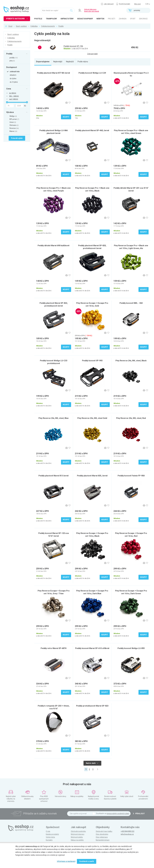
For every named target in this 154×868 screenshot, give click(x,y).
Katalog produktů (52, 834)
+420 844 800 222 (127, 831)
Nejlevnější (58, 62)
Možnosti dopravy (78, 834)
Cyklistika (34, 26)
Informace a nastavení (66, 861)
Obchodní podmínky (78, 831)
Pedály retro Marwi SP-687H (54, 648)
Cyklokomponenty (48, 26)
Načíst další (92, 763)
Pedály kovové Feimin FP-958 (131, 476)
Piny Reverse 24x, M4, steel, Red (131, 418)
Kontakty (49, 840)
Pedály (61, 26)
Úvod (10, 26)
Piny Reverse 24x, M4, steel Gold (92, 418)
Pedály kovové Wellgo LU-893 (131, 648)
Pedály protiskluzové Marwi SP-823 (92, 706)
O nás (48, 831)
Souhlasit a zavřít (87, 861)
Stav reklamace (102, 837)
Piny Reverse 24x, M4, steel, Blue (54, 418)
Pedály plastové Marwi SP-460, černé (92, 130)
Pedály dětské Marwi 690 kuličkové (54, 246)
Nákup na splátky (77, 840)
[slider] (7, 102)
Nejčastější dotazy (103, 840)
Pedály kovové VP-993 (92, 361)
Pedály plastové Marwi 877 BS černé (54, 73)
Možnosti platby (77, 837)
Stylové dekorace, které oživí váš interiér (92, 10)
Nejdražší (70, 62)
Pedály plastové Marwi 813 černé (54, 476)
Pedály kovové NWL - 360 (131, 303)
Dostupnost (12, 67)
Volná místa (50, 837)
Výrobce (10, 112)
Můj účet (138, 4)
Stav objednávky (102, 834)
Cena (9, 89)
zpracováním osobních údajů (118, 813)
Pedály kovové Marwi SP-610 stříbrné (92, 648)
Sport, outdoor (21, 26)
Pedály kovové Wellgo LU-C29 (92, 73)
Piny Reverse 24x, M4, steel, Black (131, 361)
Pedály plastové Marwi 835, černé (92, 476)
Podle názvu (83, 62)
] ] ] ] (148, 4)
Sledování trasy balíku (104, 831)
